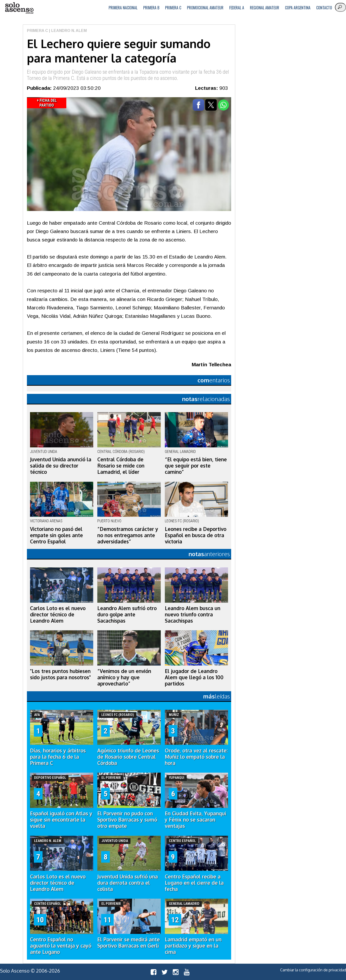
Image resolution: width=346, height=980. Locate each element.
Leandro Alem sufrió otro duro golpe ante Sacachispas (127, 614)
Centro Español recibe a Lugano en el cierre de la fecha (194, 883)
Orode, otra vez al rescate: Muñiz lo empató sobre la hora (196, 757)
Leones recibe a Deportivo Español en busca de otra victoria (196, 535)
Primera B (151, 8)
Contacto (324, 8)
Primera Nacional (123, 8)
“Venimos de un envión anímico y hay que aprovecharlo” (124, 677)
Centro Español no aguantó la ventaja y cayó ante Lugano (61, 946)
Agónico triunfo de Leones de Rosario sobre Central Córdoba (128, 757)
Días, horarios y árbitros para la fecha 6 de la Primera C (58, 757)
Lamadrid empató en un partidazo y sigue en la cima (193, 946)
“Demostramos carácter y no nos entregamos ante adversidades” (128, 535)
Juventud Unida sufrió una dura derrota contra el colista (128, 883)
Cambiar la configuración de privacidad (313, 970)
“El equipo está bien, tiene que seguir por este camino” (196, 466)
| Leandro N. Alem (67, 31)
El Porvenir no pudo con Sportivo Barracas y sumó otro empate (127, 820)
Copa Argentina (298, 8)
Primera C (173, 8)
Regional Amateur (265, 8)
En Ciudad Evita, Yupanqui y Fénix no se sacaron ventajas (195, 820)
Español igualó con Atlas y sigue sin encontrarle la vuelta (61, 820)
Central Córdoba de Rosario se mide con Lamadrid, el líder (121, 466)
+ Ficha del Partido (47, 103)
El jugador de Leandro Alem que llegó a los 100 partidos (194, 677)
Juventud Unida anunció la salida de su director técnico (61, 466)
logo (19, 8)
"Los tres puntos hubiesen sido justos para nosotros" (60, 674)
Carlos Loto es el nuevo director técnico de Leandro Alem (58, 614)
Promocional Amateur (205, 8)
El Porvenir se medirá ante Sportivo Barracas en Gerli (129, 943)
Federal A (237, 8)
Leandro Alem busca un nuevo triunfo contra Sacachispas (193, 614)
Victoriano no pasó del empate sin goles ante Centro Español (56, 535)
